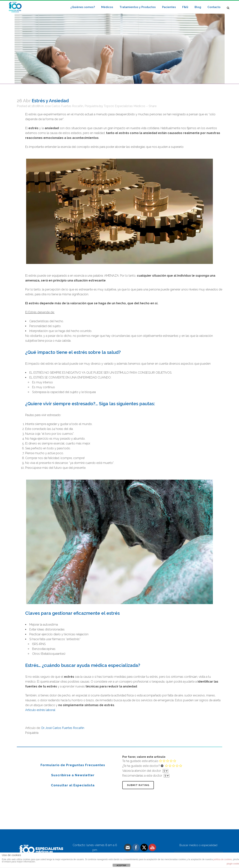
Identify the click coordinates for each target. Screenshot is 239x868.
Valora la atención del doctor (142, 771)
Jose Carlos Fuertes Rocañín (64, 106)
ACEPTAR (121, 865)
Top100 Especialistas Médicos (124, 106)
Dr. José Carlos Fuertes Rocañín (63, 728)
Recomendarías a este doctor (142, 776)
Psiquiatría (92, 106)
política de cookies (223, 859)
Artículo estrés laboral (40, 710)
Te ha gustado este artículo (140, 761)
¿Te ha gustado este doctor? (141, 766)
